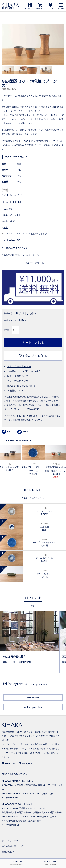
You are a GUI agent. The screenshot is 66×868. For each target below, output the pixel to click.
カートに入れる (33, 343)
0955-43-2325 (34, 409)
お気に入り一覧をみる (19, 366)
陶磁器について (15, 391)
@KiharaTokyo (12, 825)
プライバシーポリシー (12, 841)
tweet (23, 432)
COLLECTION (50, 863)
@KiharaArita (12, 798)
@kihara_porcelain (36, 684)
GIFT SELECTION (12, 234)
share (7, 432)
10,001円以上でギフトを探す (36, 234)
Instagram (26, 763)
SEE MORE (33, 698)
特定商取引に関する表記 (13, 846)
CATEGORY (16, 863)
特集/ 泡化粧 (9, 221)
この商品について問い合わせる (24, 371)
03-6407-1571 (14, 817)
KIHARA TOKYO (10, 804)
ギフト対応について (18, 381)
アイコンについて (12, 195)
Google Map (28, 781)
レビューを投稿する (33, 263)
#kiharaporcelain (33, 707)
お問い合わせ (8, 852)
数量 (7, 330)
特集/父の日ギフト (12, 215)
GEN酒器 (8, 209)
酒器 (5, 228)
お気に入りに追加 (33, 356)
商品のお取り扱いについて (21, 386)
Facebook (8, 763)
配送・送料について (18, 376)
